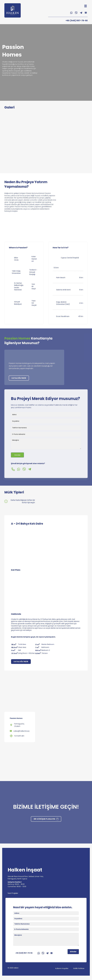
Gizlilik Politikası (79, 968)
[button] (71, 13)
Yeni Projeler (13, 893)
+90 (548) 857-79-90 (77, 21)
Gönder (17, 455)
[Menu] (86, 6)
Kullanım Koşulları (62, 968)
